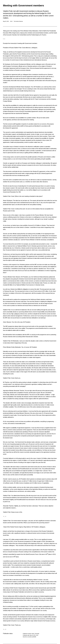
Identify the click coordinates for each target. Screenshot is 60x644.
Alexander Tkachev (19, 391)
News (33, 634)
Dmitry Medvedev (33, 31)
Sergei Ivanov (16, 33)
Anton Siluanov (16, 277)
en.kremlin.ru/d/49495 (32, 637)
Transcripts (37, 634)
